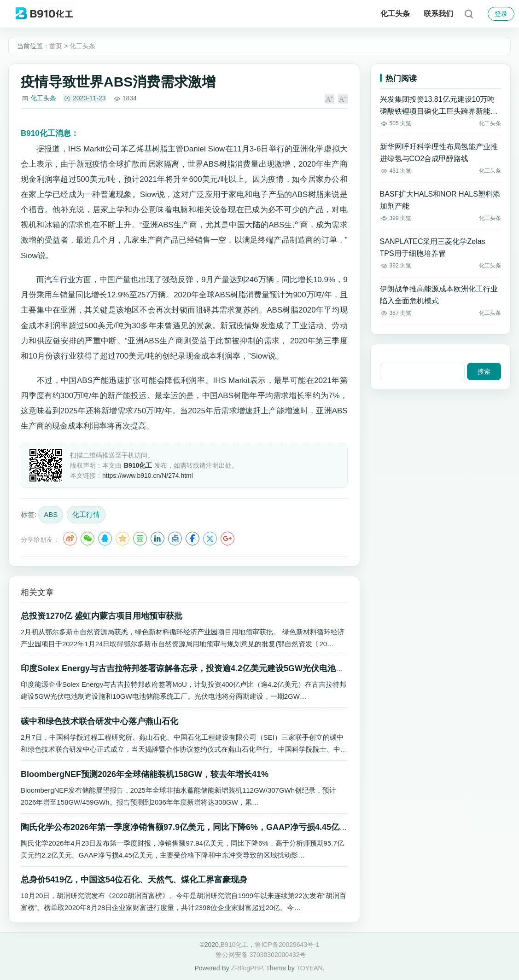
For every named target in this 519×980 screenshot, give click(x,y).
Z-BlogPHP (247, 968)
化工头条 (395, 14)
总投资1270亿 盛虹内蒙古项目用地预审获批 (102, 616)
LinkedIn (157, 539)
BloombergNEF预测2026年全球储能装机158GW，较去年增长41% (145, 774)
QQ (105, 539)
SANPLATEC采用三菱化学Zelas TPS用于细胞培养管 (433, 247)
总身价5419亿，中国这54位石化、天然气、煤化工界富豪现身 (134, 880)
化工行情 (86, 514)
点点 (175, 539)
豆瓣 (140, 539)
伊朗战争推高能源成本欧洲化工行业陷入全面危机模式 (439, 295)
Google (227, 539)
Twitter (210, 539)
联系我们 (438, 14)
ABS (51, 514)
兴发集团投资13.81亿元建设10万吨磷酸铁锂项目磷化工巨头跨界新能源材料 (439, 106)
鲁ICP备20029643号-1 (287, 945)
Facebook (192, 539)
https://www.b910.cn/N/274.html (148, 476)
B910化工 (235, 945)
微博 (70, 539)
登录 (501, 14)
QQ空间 (122, 539)
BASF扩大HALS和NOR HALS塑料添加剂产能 (440, 200)
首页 (56, 46)
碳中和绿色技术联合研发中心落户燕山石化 (99, 721)
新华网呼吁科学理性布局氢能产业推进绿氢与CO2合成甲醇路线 (439, 153)
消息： (50, 133)
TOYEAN (309, 968)
